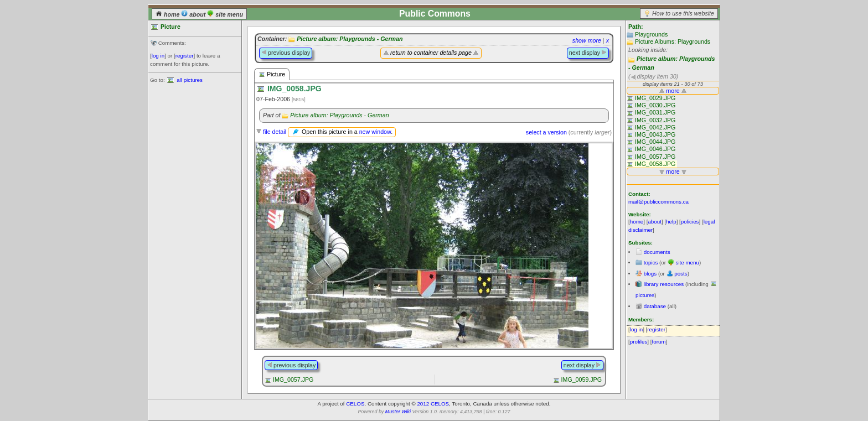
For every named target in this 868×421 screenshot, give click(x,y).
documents (657, 252)
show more (587, 40)
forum (659, 342)
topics (651, 263)
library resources (664, 284)
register (185, 56)
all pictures (190, 80)
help (671, 222)
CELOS (355, 404)
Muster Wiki (398, 412)
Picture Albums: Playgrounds (673, 41)
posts (681, 274)
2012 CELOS (433, 404)
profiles (639, 342)
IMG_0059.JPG (582, 380)
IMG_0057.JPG (293, 380)
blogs (650, 274)
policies (690, 222)
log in (158, 56)
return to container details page (431, 53)
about (194, 14)
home (168, 14)
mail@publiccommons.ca (658, 202)
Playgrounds (651, 34)
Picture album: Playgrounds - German (350, 39)
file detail (275, 132)
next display (588, 53)
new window (375, 132)
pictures (645, 295)
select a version (546, 132)
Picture (272, 74)
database (655, 306)
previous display (286, 53)
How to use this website (683, 13)
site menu (225, 14)
